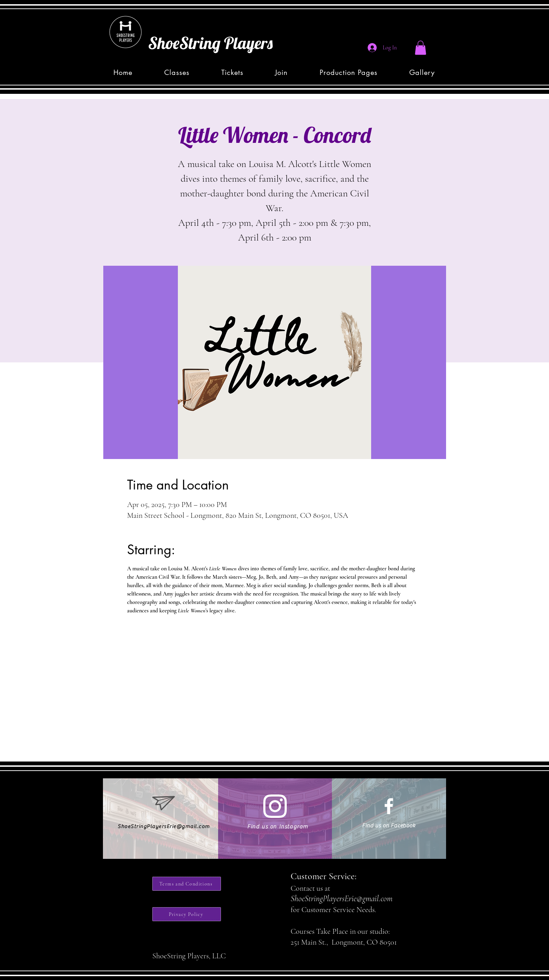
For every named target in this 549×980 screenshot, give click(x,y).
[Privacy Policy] (187, 914)
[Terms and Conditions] (187, 884)
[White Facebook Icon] (389, 806)
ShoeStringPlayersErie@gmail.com (164, 826)
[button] (421, 48)
